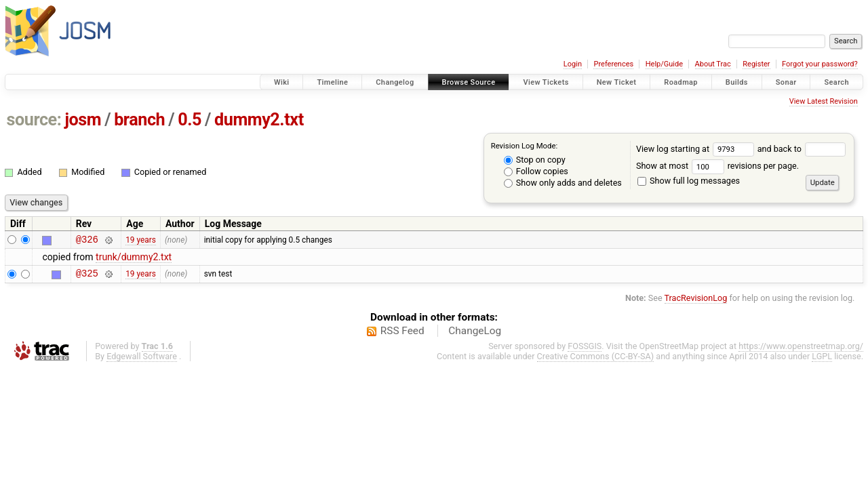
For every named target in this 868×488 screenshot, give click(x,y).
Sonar (786, 82)
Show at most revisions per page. (717, 166)
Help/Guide (664, 64)
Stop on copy (535, 160)
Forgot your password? (820, 64)
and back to (802, 149)
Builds (737, 82)
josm (83, 120)
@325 (87, 277)
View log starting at (697, 149)
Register (756, 64)
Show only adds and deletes (563, 183)
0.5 (190, 120)
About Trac (713, 64)
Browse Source (469, 82)
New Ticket (617, 82)
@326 (87, 241)
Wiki (282, 82)
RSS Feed (402, 335)
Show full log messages (689, 181)
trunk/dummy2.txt (134, 259)
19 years (141, 241)
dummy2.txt (259, 120)
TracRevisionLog (696, 302)
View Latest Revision (824, 101)
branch (139, 120)
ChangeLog (475, 335)
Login (573, 64)
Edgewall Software (142, 360)
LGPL (822, 360)
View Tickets (546, 82)
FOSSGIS (585, 350)
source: (34, 120)
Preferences (613, 64)
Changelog (395, 82)
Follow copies (536, 171)
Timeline (332, 82)
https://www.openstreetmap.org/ (801, 350)
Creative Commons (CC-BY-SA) (596, 360)
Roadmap (681, 82)
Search (836, 82)
